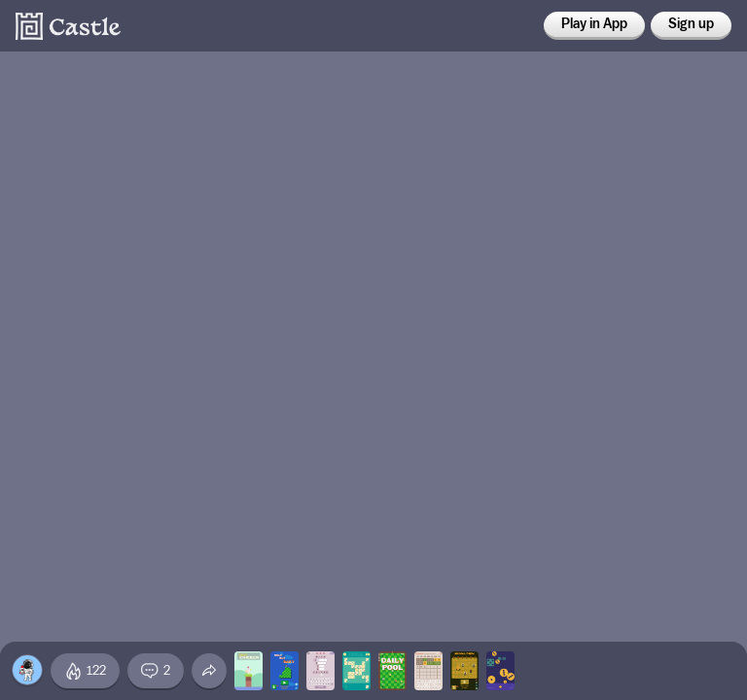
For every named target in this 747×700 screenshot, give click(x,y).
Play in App (594, 24)
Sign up (691, 24)
